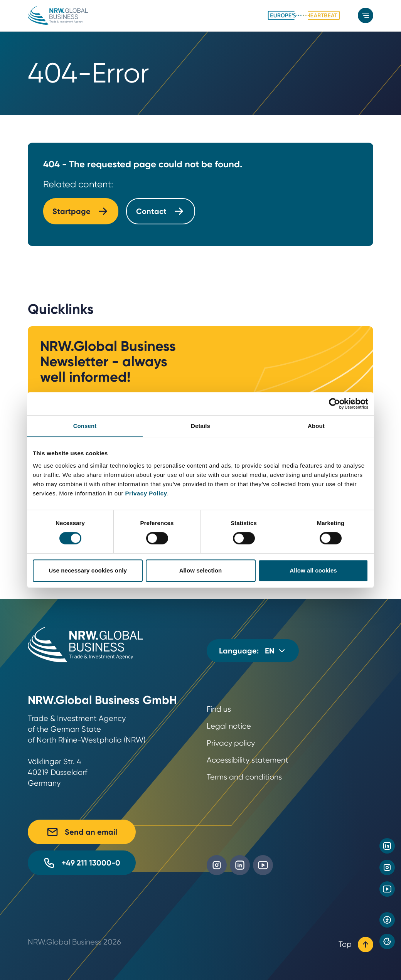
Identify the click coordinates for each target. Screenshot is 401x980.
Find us (219, 709)
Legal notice (229, 726)
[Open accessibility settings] (387, 920)
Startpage (81, 211)
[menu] (366, 15)
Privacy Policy (146, 493)
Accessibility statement (248, 760)
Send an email (82, 832)
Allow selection (201, 570)
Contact (161, 211)
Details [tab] (200, 426)
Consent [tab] (85, 426)
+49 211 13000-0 (82, 863)
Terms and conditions (244, 777)
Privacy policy (231, 743)
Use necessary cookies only (88, 570)
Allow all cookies (313, 570)
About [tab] (316, 426)
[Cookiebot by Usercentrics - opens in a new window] (334, 404)
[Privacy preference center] (387, 941)
